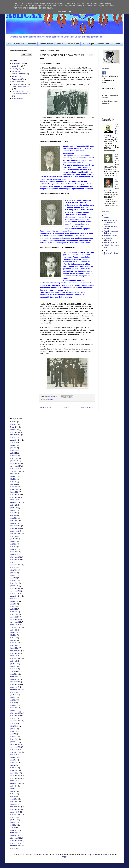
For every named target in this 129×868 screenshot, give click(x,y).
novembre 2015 (16, 747)
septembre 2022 (16, 534)
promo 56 (107, 248)
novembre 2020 (16, 591)
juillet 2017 (14, 695)
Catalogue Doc (73, 44)
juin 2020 (13, 604)
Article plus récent (46, 407)
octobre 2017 (15, 687)
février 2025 (14, 458)
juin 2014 (13, 791)
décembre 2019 (16, 620)
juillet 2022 (14, 539)
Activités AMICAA (18, 64)
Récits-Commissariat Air (20, 87)
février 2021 (14, 583)
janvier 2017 (14, 711)
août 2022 (14, 536)
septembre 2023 (16, 502)
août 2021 (14, 567)
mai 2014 (13, 794)
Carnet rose (16, 71)
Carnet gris (50, 400)
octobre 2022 (15, 531)
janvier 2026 (14, 430)
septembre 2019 (16, 627)
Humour (15, 77)
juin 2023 (13, 510)
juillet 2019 (14, 633)
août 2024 (14, 474)
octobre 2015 (15, 750)
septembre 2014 (16, 783)
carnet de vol (17, 66)
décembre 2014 (16, 776)
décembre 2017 (16, 682)
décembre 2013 (16, 807)
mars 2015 (14, 768)
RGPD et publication (16, 44)
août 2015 (14, 755)
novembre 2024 (16, 466)
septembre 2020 (16, 596)
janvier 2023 (14, 523)
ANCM (106, 218)
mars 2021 (14, 580)
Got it (71, 11)
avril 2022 (14, 547)
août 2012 (14, 848)
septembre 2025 (16, 440)
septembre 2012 (16, 846)
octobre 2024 (15, 469)
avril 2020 (14, 609)
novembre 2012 (16, 841)
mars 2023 (14, 518)
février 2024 (14, 489)
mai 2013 (13, 825)
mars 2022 (14, 549)
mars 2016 (14, 737)
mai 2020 (13, 607)
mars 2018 (14, 674)
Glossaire (116, 44)
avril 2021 (14, 578)
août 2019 (14, 630)
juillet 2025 (14, 445)
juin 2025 (13, 448)
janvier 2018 (14, 679)
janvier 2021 (14, 586)
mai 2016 (13, 731)
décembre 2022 (16, 526)
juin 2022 (13, 541)
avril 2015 (14, 765)
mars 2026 (14, 424)
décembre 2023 (16, 495)
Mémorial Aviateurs (111, 243)
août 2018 (14, 661)
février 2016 (14, 739)
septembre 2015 (16, 752)
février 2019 (14, 646)
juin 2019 (13, 635)
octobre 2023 (15, 500)
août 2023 (14, 505)
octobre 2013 (15, 812)
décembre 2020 (16, 588)
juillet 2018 (14, 664)
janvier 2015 (14, 773)
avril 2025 (14, 453)
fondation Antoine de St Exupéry (111, 232)
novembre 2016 (16, 716)
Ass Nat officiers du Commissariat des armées (111, 222)
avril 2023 (14, 515)
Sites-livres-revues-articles (21, 94)
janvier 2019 (14, 648)
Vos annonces (17, 98)
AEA (106, 215)
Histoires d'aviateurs (111, 236)
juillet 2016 (14, 726)
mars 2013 (14, 830)
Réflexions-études (18, 91)
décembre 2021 (16, 557)
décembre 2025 (16, 432)
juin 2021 (13, 573)
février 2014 (14, 802)
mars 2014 (14, 799)
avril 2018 (14, 672)
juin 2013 (13, 822)
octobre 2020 (15, 594)
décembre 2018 (16, 651)
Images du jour (88, 44)
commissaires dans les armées (111, 228)
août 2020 (14, 599)
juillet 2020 (14, 601)
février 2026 (14, 427)
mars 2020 (14, 612)
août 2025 (14, 443)
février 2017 (14, 708)
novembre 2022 (16, 528)
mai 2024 (13, 482)
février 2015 (14, 770)
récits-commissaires (19, 84)
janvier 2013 (14, 835)
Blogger (64, 857)
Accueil (67, 407)
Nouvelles (116, 156)
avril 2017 (14, 703)
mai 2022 (13, 544)
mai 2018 (13, 669)
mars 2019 (14, 643)
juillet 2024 (14, 476)
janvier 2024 (14, 492)
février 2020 (14, 614)
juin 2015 (13, 760)
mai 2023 (13, 513)
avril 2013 (14, 828)
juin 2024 (13, 479)
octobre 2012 (15, 843)
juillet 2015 (14, 757)
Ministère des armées (111, 245)
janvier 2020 (14, 617)
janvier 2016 (14, 742)
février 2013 (14, 833)
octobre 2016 (15, 718)
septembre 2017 (16, 690)
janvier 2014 (14, 804)
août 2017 (14, 692)
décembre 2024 (16, 464)
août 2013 (14, 817)
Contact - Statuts (46, 44)
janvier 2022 (14, 554)
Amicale (60, 44)
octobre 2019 (15, 625)
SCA (106, 250)
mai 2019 (13, 638)
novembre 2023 (16, 497)
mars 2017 (14, 705)
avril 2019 (14, 640)
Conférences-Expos (19, 74)
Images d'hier (104, 44)
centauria (106, 855)
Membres (32, 44)
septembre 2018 (16, 659)
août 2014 (14, 786)
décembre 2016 (16, 713)
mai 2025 (13, 451)
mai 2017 (13, 700)
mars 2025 (14, 456)
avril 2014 (14, 796)
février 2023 (14, 521)
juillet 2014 (14, 789)
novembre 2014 (16, 778)
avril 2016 (14, 734)
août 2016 (14, 724)
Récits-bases (17, 82)
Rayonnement (17, 79)
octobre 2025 (15, 438)
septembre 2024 (16, 471)
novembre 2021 (16, 560)
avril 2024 (14, 484)
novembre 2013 (16, 809)
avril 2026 (14, 422)
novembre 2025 (16, 435)
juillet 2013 (14, 820)
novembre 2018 (16, 653)
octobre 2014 (15, 781)
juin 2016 (13, 729)
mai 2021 (13, 575)
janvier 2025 (14, 461)
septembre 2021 (16, 565)
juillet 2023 (14, 508)
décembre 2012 (16, 838)
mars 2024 (14, 487)
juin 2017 (13, 698)
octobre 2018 (15, 656)
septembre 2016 (16, 721)
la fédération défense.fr (108, 239)
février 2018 (14, 677)
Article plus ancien (88, 407)
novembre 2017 (16, 685)
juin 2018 (13, 666)
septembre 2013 (16, 815)
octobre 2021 (15, 562)
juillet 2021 (14, 570)
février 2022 (14, 552)
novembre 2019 (16, 622)
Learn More (61, 11)
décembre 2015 (16, 744)
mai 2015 (13, 763)
